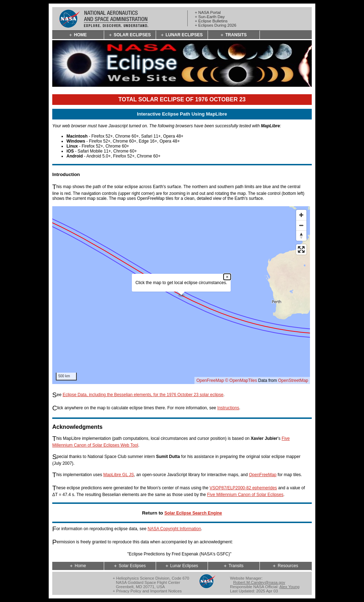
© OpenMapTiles (241, 380)
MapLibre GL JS (118, 475)
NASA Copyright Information (174, 529)
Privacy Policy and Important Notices (149, 591)
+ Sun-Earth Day (210, 17)
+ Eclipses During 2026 (216, 25)
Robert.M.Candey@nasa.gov (259, 582)
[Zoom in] (301, 215)
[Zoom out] (301, 225)
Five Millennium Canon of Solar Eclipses (245, 495)
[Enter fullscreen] (301, 249)
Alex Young (290, 587)
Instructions (228, 408)
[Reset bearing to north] (301, 236)
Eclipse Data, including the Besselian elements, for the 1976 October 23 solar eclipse (143, 395)
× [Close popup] (227, 277)
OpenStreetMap (293, 380)
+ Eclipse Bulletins (211, 21)
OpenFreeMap (210, 380)
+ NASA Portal (208, 12)
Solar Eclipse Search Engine (193, 513)
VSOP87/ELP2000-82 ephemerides (243, 488)
